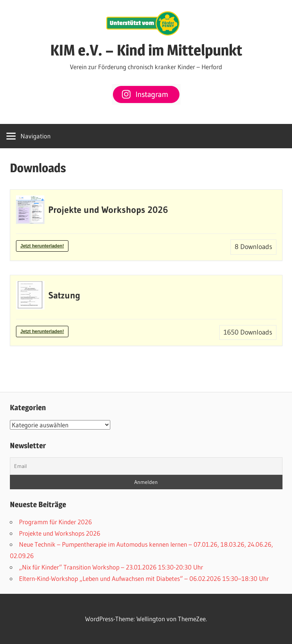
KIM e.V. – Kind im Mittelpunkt (146, 50)
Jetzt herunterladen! (42, 246)
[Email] (146, 466)
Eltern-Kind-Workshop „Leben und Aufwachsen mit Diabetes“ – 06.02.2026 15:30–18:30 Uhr (144, 578)
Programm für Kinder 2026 (56, 522)
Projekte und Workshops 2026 (60, 533)
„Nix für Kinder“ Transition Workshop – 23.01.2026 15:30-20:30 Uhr (111, 567)
